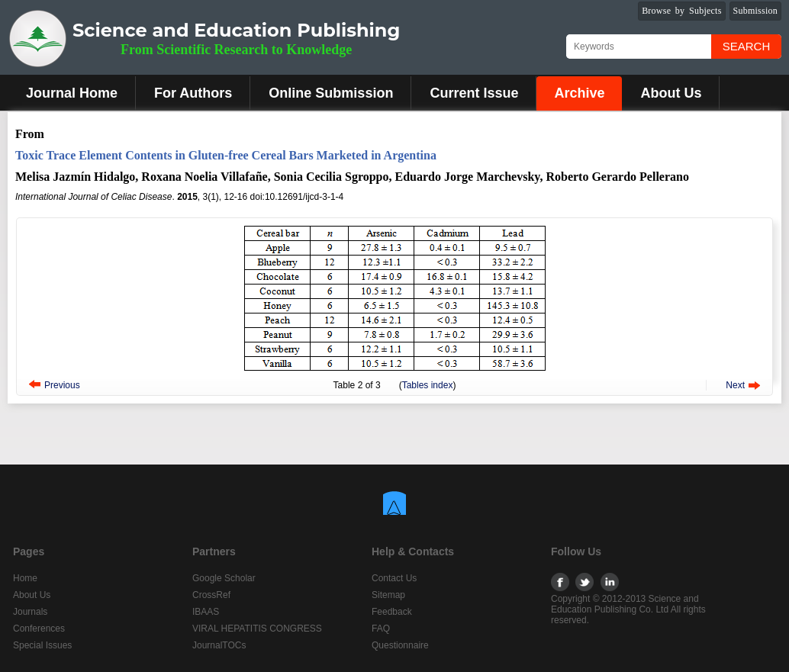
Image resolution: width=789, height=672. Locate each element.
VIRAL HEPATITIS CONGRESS (257, 629)
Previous (62, 385)
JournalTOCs (219, 645)
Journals (30, 612)
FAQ (381, 629)
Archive (579, 93)
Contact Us (394, 578)
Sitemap (388, 595)
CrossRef (211, 595)
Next (735, 385)
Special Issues (42, 645)
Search (747, 46)
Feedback (392, 612)
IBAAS (206, 612)
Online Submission (331, 93)
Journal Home (72, 93)
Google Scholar (224, 578)
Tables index (428, 385)
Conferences (39, 629)
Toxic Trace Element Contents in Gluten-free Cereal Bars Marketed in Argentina (226, 155)
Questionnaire (400, 645)
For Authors (193, 93)
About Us (671, 93)
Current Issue (474, 93)
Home (25, 578)
